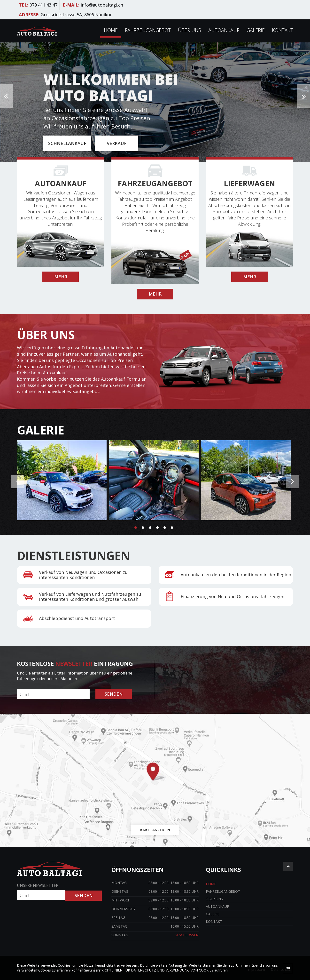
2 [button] (143, 528)
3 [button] (150, 528)
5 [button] (165, 528)
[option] (155, 102)
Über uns (190, 30)
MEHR (61, 277)
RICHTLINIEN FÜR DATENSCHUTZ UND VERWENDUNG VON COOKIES (157, 970)
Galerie (256, 30)
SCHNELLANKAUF (67, 143)
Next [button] (304, 96)
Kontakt (283, 30)
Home (111, 30)
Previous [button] (6, 96)
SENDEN (114, 694)
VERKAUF (117, 143)
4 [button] (157, 528)
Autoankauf (224, 30)
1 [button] (136, 528)
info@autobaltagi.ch (102, 5)
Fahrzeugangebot (148, 30)
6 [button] (172, 528)
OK (288, 968)
